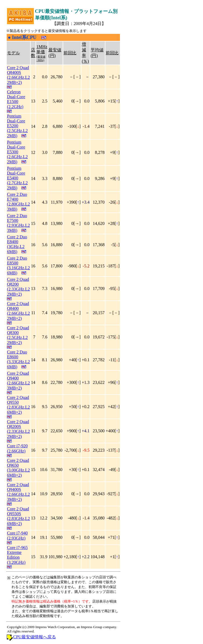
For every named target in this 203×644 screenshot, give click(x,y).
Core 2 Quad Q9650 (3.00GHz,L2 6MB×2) (18, 468)
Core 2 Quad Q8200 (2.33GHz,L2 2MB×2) (18, 287)
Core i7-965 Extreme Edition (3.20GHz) (17, 555)
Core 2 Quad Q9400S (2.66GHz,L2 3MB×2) (18, 492)
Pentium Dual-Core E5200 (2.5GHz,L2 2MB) (17, 126)
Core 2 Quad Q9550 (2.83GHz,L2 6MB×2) (18, 405)
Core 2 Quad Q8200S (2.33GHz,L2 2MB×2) (18, 429)
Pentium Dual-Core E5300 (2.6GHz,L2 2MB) (17, 152)
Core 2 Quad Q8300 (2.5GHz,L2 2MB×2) (18, 335)
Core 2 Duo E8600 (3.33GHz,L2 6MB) (18, 359)
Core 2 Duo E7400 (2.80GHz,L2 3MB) (18, 202)
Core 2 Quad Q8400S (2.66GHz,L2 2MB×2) (18, 75)
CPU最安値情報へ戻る (35, 637)
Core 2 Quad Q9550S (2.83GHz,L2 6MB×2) (18, 516)
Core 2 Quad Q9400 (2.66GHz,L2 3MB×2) (18, 381)
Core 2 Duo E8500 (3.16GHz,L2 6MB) (18, 266)
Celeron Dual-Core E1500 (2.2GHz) (16, 99)
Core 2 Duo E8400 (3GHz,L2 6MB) (17, 244)
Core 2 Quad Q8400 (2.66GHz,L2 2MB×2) (18, 311)
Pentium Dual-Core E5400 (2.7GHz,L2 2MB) (17, 178)
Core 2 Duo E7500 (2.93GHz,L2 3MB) (18, 223)
